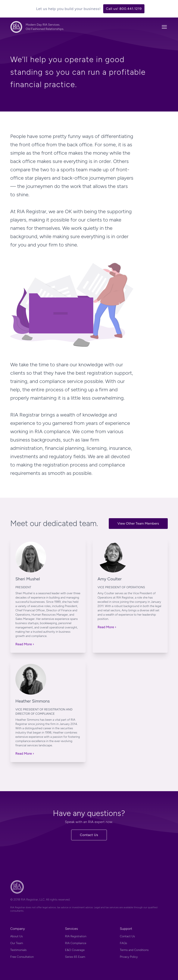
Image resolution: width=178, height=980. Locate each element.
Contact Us (89, 835)
